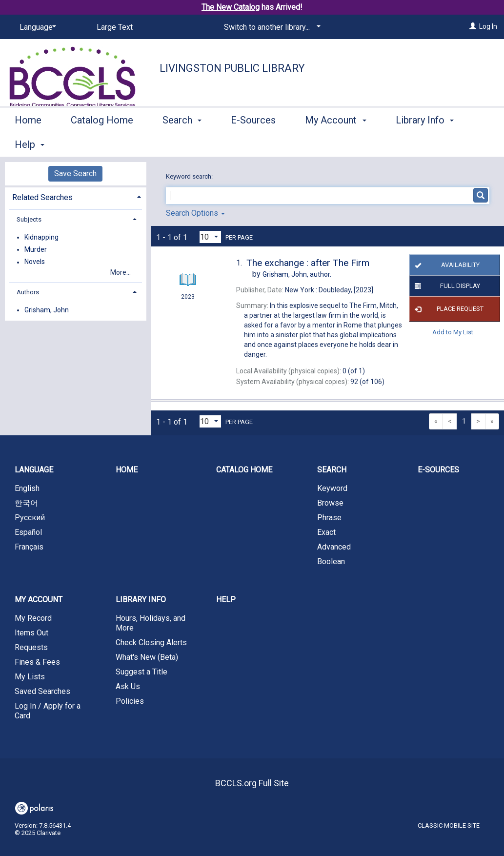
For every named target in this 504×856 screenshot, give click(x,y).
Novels (35, 262)
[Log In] (473, 26)
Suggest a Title (141, 672)
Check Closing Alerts (151, 642)
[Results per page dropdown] (210, 237)
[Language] (36, 27)
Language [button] (34, 470)
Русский (30, 518)
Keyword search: (190, 176)
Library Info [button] (141, 600)
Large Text (115, 27)
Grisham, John (47, 310)
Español (28, 532)
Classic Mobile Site (449, 825)
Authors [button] (28, 292)
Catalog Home (102, 143)
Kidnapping (41, 237)
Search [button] (182, 143)
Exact (326, 532)
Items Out (31, 633)
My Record (33, 618)
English (27, 488)
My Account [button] (335, 143)
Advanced (334, 547)
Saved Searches (42, 691)
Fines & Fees (37, 662)
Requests (31, 647)
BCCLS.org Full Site (252, 783)
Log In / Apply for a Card (48, 711)
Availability (445, 265)
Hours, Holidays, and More (151, 623)
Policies (130, 701)
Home (28, 143)
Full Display (446, 286)
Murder (36, 249)
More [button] (415, 144)
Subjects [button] (29, 219)
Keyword (332, 488)
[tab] (76, 196)
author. (297, 274)
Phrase (329, 518)
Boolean (331, 561)
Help (226, 600)
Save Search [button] (75, 173)
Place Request (447, 309)
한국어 (26, 503)
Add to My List (453, 332)
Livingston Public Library (232, 68)
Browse (330, 503)
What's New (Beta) (147, 657)
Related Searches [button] (42, 197)
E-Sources (253, 143)
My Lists (30, 677)
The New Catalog (231, 7)
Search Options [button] (195, 213)
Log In (488, 26)
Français (29, 547)
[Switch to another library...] (271, 27)
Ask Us (128, 686)
